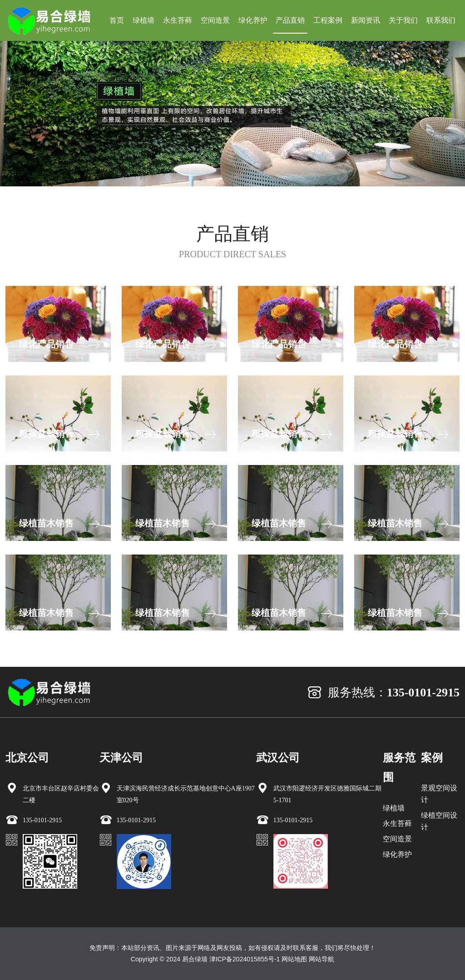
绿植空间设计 (439, 821)
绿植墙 (143, 20)
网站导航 (322, 959)
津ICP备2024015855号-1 (245, 959)
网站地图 (294, 959)
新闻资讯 (366, 20)
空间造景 (215, 20)
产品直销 (290, 20)
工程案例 (328, 20)
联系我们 (441, 20)
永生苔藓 (178, 20)
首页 (117, 20)
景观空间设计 (439, 794)
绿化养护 (253, 20)
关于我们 (403, 20)
